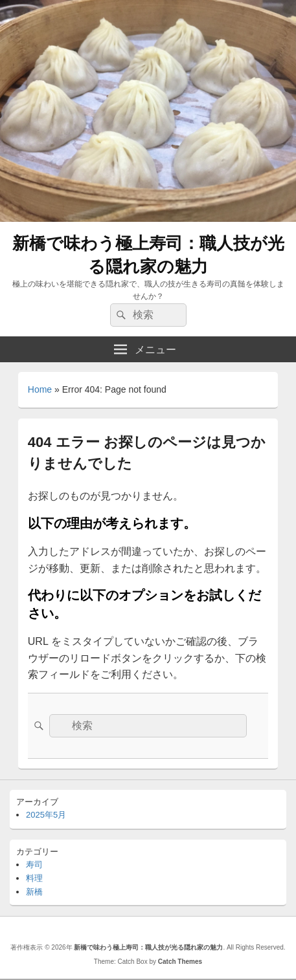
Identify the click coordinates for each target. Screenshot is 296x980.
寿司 (34, 865)
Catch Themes (180, 962)
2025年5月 (46, 815)
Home (40, 389)
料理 (34, 878)
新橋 (34, 892)
